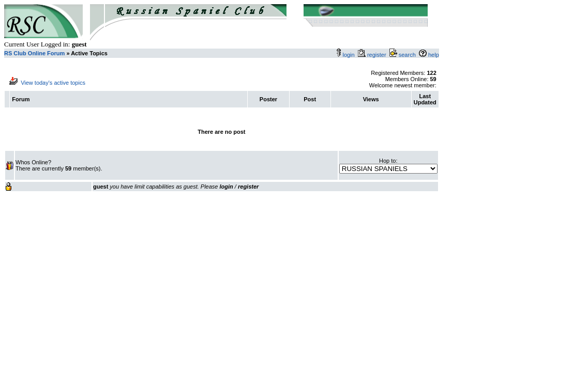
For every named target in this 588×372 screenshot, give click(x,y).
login (348, 55)
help (434, 55)
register (378, 55)
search (407, 55)
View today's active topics (53, 83)
